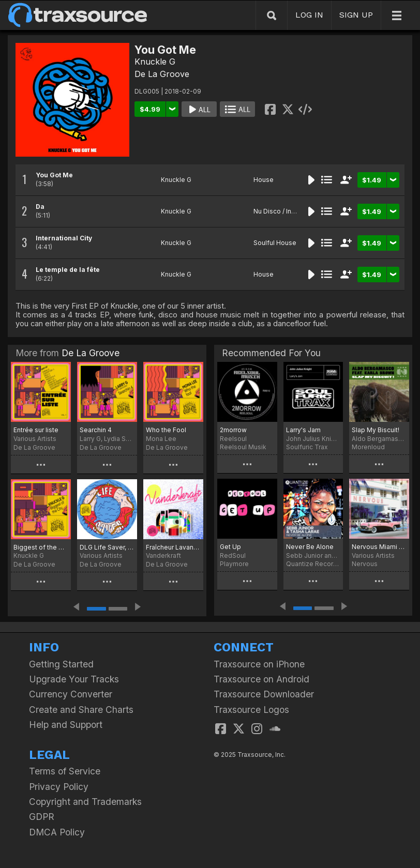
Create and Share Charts (81, 710)
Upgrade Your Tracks (74, 679)
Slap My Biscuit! (376, 430)
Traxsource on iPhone (259, 664)
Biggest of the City (41, 547)
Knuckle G (155, 62)
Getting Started (61, 664)
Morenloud (368, 447)
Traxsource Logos (251, 710)
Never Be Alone (310, 547)
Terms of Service (65, 771)
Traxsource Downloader (264, 694)
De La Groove (162, 74)
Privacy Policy (59, 787)
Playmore (234, 564)
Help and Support (66, 725)
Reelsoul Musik (243, 447)
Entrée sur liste (36, 430)
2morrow (233, 430)
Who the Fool (166, 430)
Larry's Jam (303, 430)
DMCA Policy (57, 832)
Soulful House (275, 243)
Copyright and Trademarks (85, 802)
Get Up (230, 547)
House (264, 180)
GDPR (42, 817)
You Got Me (54, 175)
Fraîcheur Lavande (173, 547)
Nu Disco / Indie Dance (288, 211)
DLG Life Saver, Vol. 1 (107, 547)
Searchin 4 (96, 430)
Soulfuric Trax (307, 447)
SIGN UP (356, 15)
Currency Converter (71, 694)
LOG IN (309, 15)
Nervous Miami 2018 (379, 547)
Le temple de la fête (68, 270)
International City (64, 238)
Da (40, 207)
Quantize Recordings (313, 564)
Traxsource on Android (261, 679)
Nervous (365, 564)
